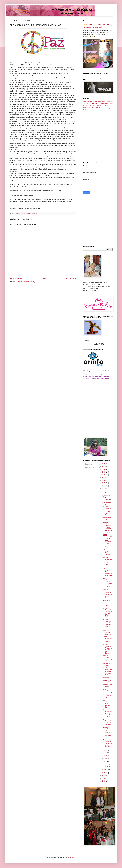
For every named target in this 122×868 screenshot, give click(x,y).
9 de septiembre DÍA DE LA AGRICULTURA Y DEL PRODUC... (108, 693)
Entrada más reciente (17, 279)
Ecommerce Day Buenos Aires (107, 603)
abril (105, 761)
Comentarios (89, 468)
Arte (112, 101)
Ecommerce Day (107, 519)
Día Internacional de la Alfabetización (108, 704)
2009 (104, 781)
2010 (104, 778)
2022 (104, 464)
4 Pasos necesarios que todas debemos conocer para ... (108, 624)
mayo (106, 758)
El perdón (106, 677)
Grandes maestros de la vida (107, 632)
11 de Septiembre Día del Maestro (108, 639)
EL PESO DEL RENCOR (108, 681)
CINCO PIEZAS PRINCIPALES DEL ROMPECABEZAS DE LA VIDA (108, 527)
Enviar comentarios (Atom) (27, 282)
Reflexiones (87, 110)
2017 (104, 478)
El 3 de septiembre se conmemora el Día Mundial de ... (108, 732)
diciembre (107, 491)
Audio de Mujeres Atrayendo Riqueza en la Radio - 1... (108, 593)
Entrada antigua (71, 279)
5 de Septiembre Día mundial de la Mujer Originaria (108, 713)
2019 (104, 472)
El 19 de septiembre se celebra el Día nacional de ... (108, 562)
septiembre (107, 503)
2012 (104, 773)
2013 (104, 488)
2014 (104, 486)
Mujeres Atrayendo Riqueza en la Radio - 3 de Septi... (108, 743)
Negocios (110, 108)
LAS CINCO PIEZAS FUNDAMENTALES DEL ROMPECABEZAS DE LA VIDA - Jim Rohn (98, 106)
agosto (106, 750)
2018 (104, 475)
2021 (104, 467)
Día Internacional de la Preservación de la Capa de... (108, 582)
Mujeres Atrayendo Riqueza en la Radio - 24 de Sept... (108, 511)
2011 (104, 776)
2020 (104, 469)
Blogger (72, 858)
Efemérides (105, 104)
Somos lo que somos (108, 686)
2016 (104, 480)
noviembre (107, 495)
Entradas (88, 464)
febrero (106, 767)
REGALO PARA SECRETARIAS (108, 658)
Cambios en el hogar (108, 664)
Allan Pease (107, 101)
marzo (106, 764)
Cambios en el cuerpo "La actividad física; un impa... (108, 671)
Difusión (95, 104)
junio (105, 756)
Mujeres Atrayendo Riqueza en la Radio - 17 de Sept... (108, 612)
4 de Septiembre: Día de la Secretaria (108, 722)
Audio (86, 104)
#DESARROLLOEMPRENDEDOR (93, 101)
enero (106, 769)
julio (105, 753)
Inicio (45, 279)
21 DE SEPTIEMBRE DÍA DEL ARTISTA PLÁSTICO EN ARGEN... (108, 541)
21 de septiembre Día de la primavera (108, 552)
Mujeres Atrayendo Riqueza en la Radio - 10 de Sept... (108, 649)
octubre (106, 500)
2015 (104, 483)
